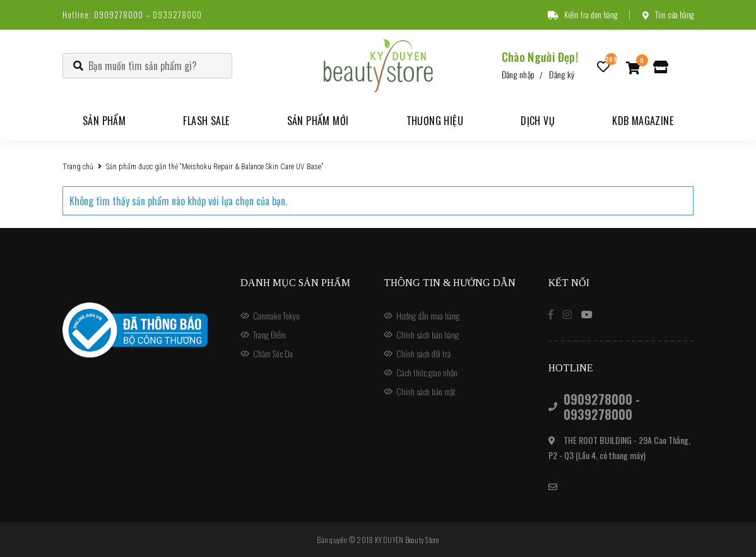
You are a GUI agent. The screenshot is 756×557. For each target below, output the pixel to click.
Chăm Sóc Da (273, 353)
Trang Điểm (269, 334)
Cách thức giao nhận (427, 372)
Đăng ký (562, 74)
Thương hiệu (435, 121)
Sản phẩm (104, 121)
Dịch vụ (538, 121)
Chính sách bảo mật (426, 391)
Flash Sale (206, 121)
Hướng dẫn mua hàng (428, 315)
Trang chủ (78, 167)
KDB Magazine (643, 121)
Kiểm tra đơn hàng (582, 15)
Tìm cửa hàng (668, 15)
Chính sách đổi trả (423, 353)
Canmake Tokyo (276, 315)
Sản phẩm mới (318, 121)
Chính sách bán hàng (428, 334)
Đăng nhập (518, 74)
